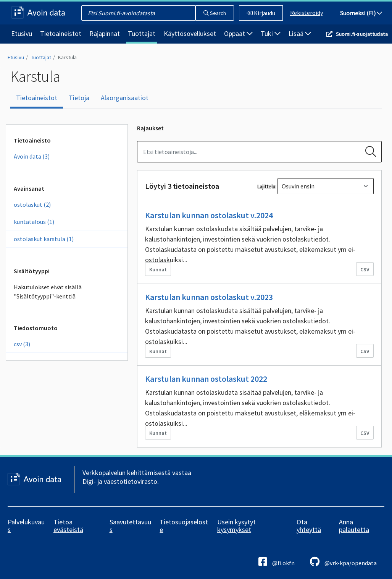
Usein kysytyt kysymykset (236, 526)
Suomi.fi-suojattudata (362, 34)
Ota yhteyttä (309, 526)
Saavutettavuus (130, 526)
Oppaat (238, 33)
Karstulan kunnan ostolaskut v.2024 (209, 215)
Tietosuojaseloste (184, 526)
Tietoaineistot (61, 33)
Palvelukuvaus (26, 526)
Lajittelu (266, 187)
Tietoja (79, 98)
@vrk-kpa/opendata (343, 562)
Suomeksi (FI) (361, 13)
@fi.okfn (277, 562)
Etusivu (22, 33)
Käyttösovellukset (190, 33)
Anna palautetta (354, 526)
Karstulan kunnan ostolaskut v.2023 (209, 297)
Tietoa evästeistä (68, 526)
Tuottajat (142, 33)
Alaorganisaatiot (125, 98)
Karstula (67, 57)
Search (215, 13)
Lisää (300, 33)
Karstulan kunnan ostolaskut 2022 (206, 379)
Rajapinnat (105, 33)
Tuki (271, 33)
